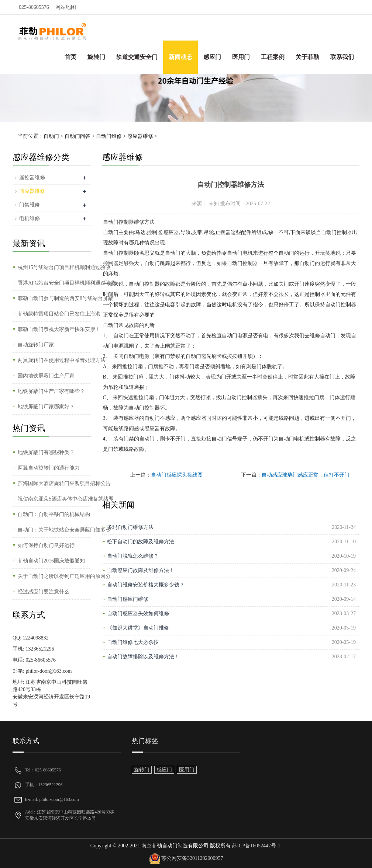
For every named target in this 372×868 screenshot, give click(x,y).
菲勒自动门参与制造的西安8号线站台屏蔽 (66, 298)
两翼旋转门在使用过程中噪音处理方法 (62, 360)
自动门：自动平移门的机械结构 (54, 514)
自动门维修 (109, 136)
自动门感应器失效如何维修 (138, 613)
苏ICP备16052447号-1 (256, 846)
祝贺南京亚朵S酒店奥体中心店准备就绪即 (66, 499)
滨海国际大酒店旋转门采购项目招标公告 (64, 483)
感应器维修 (140, 136)
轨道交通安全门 (137, 57)
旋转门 (96, 57)
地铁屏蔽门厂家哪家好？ (46, 407)
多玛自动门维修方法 (130, 527)
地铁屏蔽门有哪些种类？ (46, 452)
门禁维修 (30, 205)
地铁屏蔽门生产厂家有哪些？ (51, 391)
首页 (70, 57)
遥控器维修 (32, 177)
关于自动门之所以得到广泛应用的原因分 (64, 576)
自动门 (51, 136)
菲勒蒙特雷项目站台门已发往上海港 (59, 314)
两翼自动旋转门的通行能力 (49, 468)
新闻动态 (180, 57)
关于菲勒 (307, 57)
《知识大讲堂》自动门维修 (138, 628)
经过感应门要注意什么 (44, 592)
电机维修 (30, 218)
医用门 (241, 57)
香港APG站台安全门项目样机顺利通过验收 (67, 283)
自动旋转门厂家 (36, 345)
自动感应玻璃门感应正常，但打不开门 (306, 475)
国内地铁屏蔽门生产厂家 (46, 376)
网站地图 (66, 7)
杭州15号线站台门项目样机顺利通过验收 (64, 267)
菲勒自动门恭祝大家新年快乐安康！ (59, 329)
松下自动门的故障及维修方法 (141, 542)
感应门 (212, 57)
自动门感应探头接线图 (177, 475)
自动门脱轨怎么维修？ (133, 556)
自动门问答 (77, 136)
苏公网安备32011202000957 (192, 858)
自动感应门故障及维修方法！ (141, 570)
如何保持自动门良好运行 (46, 545)
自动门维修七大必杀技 (133, 642)
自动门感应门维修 (128, 599)
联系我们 (342, 57)
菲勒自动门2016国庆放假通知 (51, 561)
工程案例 (273, 57)
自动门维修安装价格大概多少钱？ (146, 585)
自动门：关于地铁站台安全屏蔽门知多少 (64, 530)
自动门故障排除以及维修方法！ (143, 657)
